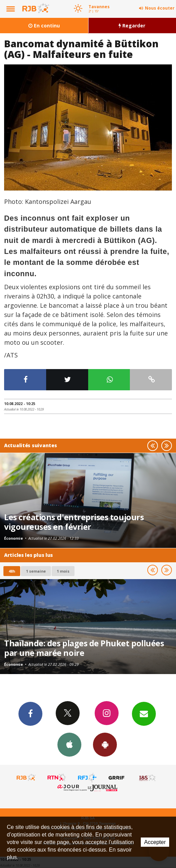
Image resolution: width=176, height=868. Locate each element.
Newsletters (144, 713)
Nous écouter (160, 8)
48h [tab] (12, 571)
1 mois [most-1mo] (63, 571)
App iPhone (69, 744)
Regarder (132, 26)
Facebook (30, 713)
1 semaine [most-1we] (36, 571)
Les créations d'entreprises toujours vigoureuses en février (74, 522)
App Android (105, 744)
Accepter (155, 842)
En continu (44, 26)
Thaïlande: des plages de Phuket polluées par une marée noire (84, 648)
